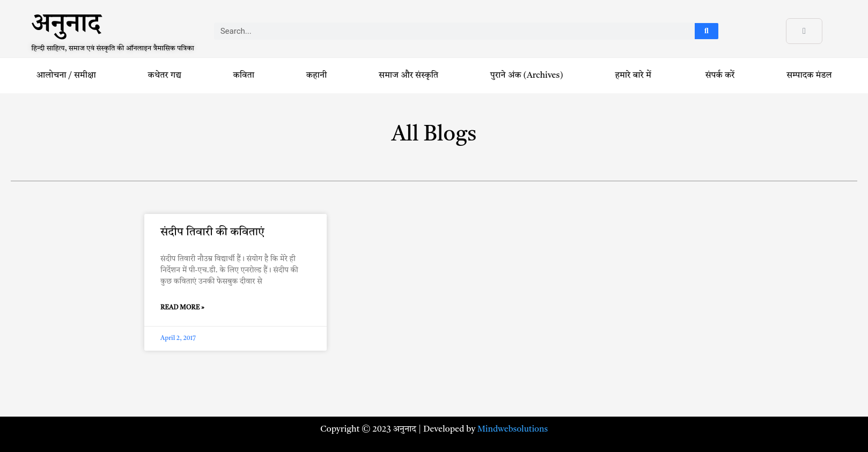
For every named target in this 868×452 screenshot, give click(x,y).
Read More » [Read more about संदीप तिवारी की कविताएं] (182, 308)
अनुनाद (66, 28)
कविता (244, 76)
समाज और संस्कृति (409, 76)
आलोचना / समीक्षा (66, 76)
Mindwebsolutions (513, 429)
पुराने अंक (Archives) (527, 76)
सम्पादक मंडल (809, 76)
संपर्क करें (720, 76)
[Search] (707, 31)
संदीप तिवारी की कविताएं (212, 232)
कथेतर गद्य (165, 76)
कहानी (317, 76)
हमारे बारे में (634, 76)
